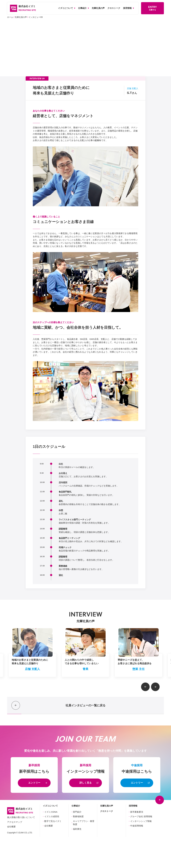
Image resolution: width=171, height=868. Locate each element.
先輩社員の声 (21, 17)
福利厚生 (77, 829)
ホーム (10, 17)
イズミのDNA (51, 812)
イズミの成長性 (52, 816)
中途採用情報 (137, 826)
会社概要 (11, 827)
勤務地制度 (78, 816)
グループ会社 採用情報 (141, 816)
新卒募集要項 (137, 812)
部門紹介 (77, 812)
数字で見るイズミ (53, 821)
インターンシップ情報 (141, 821)
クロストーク (107, 811)
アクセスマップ (15, 822)
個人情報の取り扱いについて (21, 817)
